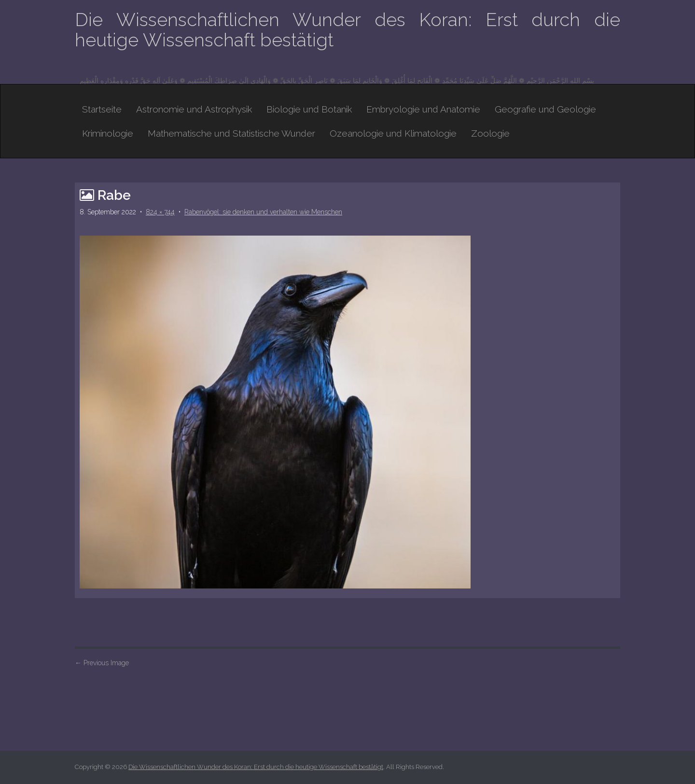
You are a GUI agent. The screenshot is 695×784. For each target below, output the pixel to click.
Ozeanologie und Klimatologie (393, 133)
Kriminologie (108, 133)
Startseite (102, 109)
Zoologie (490, 133)
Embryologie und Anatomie (423, 109)
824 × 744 (160, 212)
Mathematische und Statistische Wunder (231, 133)
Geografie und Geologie (545, 109)
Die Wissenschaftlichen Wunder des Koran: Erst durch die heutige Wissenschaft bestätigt (347, 30)
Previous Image (102, 663)
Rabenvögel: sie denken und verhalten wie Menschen (263, 212)
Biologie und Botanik (309, 109)
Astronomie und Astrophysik (194, 109)
